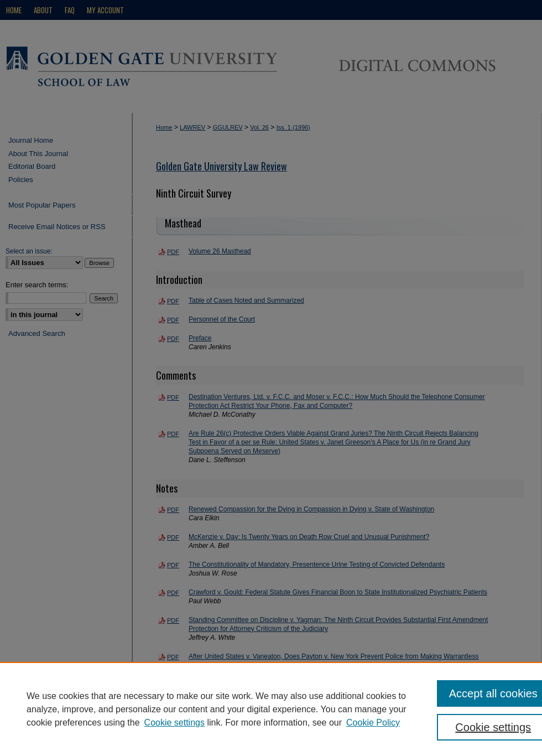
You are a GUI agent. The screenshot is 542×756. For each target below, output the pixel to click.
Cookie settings (174, 723)
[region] (271, 709)
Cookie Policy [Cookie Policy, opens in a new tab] (373, 723)
